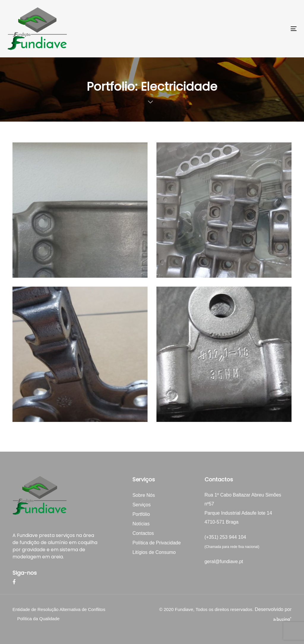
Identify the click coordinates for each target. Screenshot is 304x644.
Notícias (141, 524)
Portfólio (141, 514)
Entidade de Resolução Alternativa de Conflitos (59, 609)
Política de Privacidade (157, 543)
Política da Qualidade (38, 619)
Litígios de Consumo (154, 552)
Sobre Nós (144, 495)
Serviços (141, 505)
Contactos (143, 533)
